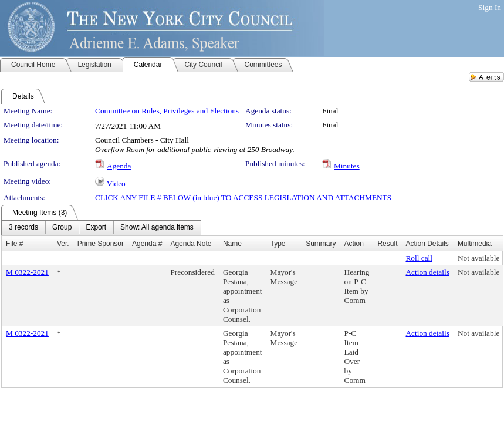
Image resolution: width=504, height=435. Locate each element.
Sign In (490, 7)
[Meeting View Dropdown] (157, 228)
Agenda (119, 166)
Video (116, 183)
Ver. (63, 244)
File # (14, 244)
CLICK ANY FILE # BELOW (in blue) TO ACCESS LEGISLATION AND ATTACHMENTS (243, 198)
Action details (427, 272)
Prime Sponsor (101, 244)
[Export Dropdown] (96, 228)
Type (278, 244)
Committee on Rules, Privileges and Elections (167, 111)
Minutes (347, 166)
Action (354, 244)
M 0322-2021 (27, 272)
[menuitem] (23, 228)
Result (387, 244)
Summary (321, 244)
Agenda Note (191, 244)
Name (232, 244)
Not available (478, 258)
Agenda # (147, 244)
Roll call (419, 258)
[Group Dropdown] (62, 228)
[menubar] (101, 228)
